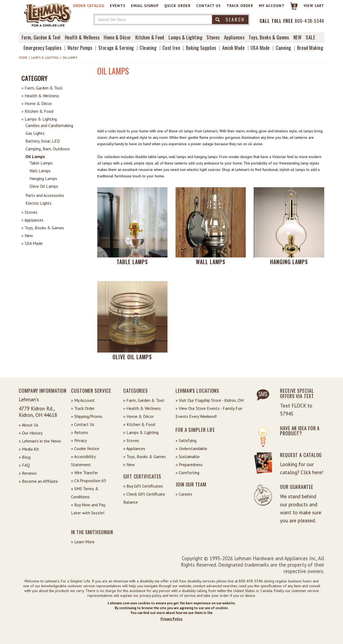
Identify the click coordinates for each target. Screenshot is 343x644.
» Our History (31, 433)
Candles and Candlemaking (49, 125)
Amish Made (234, 48)
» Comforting (187, 473)
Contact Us (208, 6)
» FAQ (24, 465)
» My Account (83, 400)
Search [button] (230, 20)
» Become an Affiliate (38, 481)
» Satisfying (186, 440)
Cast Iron (171, 48)
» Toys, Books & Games (145, 456)
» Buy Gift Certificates (143, 486)
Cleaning (148, 48)
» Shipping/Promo (87, 416)
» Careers (184, 494)
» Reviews (28, 473)
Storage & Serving (116, 48)
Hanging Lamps (43, 178)
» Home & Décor (139, 416)
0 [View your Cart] (295, 6)
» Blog (25, 457)
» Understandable (191, 448)
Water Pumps (80, 48)
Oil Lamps (35, 156)
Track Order (240, 6)
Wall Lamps (40, 171)
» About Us (29, 425)
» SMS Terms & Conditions (85, 493)
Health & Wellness (82, 37)
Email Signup (145, 6)
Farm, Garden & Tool (41, 37)
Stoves (213, 37)
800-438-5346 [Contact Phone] (310, 21)
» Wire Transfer (85, 473)
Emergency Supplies (42, 48)
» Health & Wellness (142, 408)
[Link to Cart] (291, 8)
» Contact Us (83, 424)
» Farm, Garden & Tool (144, 400)
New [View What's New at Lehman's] (297, 37)
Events (118, 6)
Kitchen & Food (150, 37)
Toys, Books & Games (269, 37)
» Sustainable (188, 456)
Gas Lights (35, 133)
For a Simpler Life (195, 430)
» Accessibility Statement (83, 460)
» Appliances (134, 448)
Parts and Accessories (45, 195)
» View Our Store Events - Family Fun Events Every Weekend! (209, 412)
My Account (272, 6)
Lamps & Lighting (185, 37)
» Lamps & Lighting (141, 432)
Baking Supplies (201, 48)
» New (129, 465)
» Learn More (83, 542)
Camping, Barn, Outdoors (48, 149)
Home (23, 57)
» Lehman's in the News (40, 441)
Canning (284, 48)
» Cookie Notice (85, 448)
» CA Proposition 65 (89, 481)
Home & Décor (117, 37)
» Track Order (83, 408)
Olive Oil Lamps (44, 186)
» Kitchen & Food (139, 424)
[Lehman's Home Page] (48, 14)
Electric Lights (38, 203)
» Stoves (131, 440)
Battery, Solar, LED (43, 141)
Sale (310, 37)
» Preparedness (189, 465)
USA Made (260, 48)
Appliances (234, 37)
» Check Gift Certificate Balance (144, 498)
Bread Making (310, 48)
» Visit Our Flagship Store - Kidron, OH (210, 400)
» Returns (80, 432)
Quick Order (177, 6)
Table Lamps (41, 163)
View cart (314, 6)
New (27, 235)
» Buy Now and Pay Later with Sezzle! (88, 509)
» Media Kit (29, 449)
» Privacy (79, 440)
